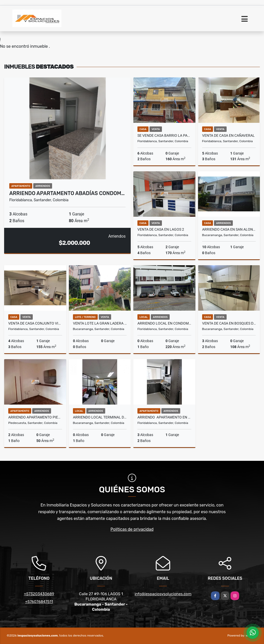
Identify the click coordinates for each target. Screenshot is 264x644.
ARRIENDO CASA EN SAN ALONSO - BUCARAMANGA (229, 229)
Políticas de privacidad (132, 529)
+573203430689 (39, 594)
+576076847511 (39, 602)
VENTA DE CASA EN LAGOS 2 (161, 229)
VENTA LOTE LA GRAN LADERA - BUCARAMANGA (100, 323)
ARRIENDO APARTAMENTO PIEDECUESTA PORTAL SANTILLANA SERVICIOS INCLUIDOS (35, 417)
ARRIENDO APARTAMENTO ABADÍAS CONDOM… (67, 193)
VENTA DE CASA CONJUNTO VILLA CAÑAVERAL (35, 323)
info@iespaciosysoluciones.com (163, 594)
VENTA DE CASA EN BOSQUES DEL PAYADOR (229, 323)
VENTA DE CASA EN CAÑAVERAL (228, 135)
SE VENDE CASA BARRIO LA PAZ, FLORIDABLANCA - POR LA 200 (164, 135)
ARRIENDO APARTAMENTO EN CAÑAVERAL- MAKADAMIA (164, 417)
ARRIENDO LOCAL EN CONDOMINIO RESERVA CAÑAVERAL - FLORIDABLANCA (164, 323)
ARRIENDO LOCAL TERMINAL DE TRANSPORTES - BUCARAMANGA (100, 417)
